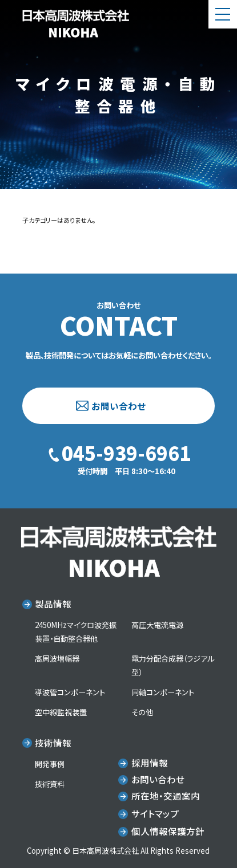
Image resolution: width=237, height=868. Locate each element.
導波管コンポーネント (70, 692)
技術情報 (53, 743)
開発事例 (50, 764)
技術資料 (50, 784)
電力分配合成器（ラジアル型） (173, 665)
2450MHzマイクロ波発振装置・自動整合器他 (76, 632)
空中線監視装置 (61, 712)
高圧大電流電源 (157, 625)
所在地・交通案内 (166, 796)
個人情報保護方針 (168, 831)
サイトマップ (155, 813)
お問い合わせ (118, 406)
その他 (142, 712)
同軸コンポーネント (163, 692)
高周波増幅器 (57, 659)
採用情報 (150, 763)
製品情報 (53, 604)
